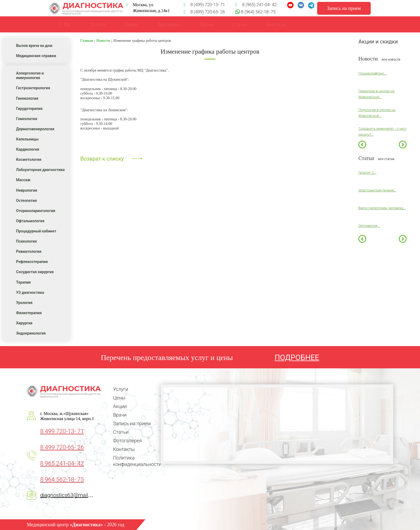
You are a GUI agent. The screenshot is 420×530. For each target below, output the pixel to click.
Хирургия (24, 323)
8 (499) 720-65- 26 (204, 12)
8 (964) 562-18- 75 (258, 12)
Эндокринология (31, 333)
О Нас (65, 24)
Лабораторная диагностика (40, 170)
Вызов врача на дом (34, 46)
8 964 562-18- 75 (62, 479)
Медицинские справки (36, 56)
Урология (24, 303)
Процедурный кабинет (36, 231)
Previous (362, 144)
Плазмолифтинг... (373, 73)
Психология (26, 241)
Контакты (124, 449)
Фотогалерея (127, 441)
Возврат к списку (102, 159)
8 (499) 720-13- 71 (204, 5)
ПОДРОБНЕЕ (297, 357)
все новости (391, 60)
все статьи (386, 159)
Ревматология (29, 251)
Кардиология (28, 149)
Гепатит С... (367, 173)
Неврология (27, 190)
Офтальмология (30, 221)
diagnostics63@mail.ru (67, 495)
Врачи (207, 24)
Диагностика (86, 8)
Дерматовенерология (35, 129)
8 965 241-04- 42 (62, 463)
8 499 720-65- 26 (62, 447)
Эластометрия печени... (377, 190)
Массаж (23, 180)
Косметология (29, 160)
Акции (120, 406)
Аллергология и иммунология (30, 75)
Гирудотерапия (29, 109)
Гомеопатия (27, 119)
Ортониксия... (369, 226)
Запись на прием (132, 423)
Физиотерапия (29, 313)
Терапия (23, 282)
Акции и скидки (378, 42)
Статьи (121, 432)
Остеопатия (26, 201)
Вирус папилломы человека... (382, 208)
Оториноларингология (36, 211)
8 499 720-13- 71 (62, 431)
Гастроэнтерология (33, 88)
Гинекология (27, 98)
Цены (119, 398)
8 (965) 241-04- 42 (256, 5)
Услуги (98, 24)
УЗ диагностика (30, 292)
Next (403, 144)
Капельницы (27, 139)
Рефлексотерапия (32, 262)
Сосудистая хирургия (35, 272)
